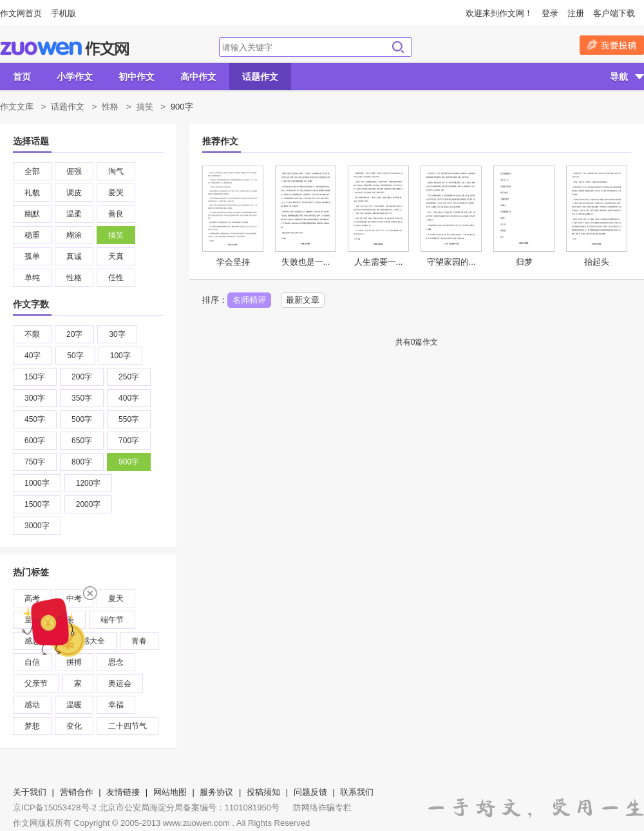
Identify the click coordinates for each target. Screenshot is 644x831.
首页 (22, 77)
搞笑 (145, 107)
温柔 (74, 214)
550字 (129, 419)
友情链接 (123, 792)
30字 (117, 334)
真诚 (74, 256)
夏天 (116, 598)
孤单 (32, 256)
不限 (32, 334)
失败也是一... (306, 262)
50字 (75, 356)
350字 (82, 398)
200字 (82, 377)
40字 (33, 356)
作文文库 (17, 107)
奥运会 (120, 683)
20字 (74, 334)
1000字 (37, 483)
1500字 (37, 504)
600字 (35, 441)
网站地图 (170, 792)
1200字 (89, 483)
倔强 (74, 171)
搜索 (398, 47)
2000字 (89, 504)
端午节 (112, 620)
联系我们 (357, 792)
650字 (82, 441)
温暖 (74, 705)
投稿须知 (263, 792)
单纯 (32, 278)
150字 (35, 377)
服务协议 (216, 792)
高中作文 (198, 77)
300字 (35, 398)
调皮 (74, 193)
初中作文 (137, 77)
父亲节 (36, 683)
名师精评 (249, 300)
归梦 (524, 262)
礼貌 (32, 193)
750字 (35, 462)
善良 (116, 214)
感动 (32, 705)
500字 (82, 419)
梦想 (32, 726)
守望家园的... (451, 262)
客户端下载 (614, 13)
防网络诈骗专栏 (322, 807)
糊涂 (74, 235)
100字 (120, 356)
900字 (129, 462)
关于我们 (30, 792)
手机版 (63, 13)
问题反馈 (310, 792)
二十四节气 (128, 726)
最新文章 (303, 300)
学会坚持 (233, 262)
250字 (129, 377)
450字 (35, 419)
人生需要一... (379, 262)
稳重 (32, 235)
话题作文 (260, 77)
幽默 (32, 214)
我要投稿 (612, 45)
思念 (116, 662)
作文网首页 (21, 13)
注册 (576, 13)
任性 (116, 278)
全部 (32, 171)
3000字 (37, 526)
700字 (129, 441)
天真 (116, 256)
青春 (139, 641)
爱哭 (116, 193)
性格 (110, 107)
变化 (74, 726)
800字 (82, 462)
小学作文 (75, 77)
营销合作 (77, 792)
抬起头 (597, 262)
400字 (129, 398)
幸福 (116, 705)
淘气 (116, 171)
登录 (550, 13)
